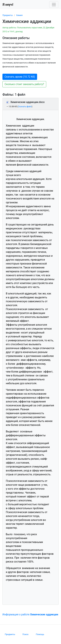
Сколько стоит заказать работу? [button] (24, 84)
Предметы (8, 15)
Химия (19, 15)
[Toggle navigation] (54, 5)
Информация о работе (30, 614)
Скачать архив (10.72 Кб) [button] (20, 77)
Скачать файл (25, 106)
